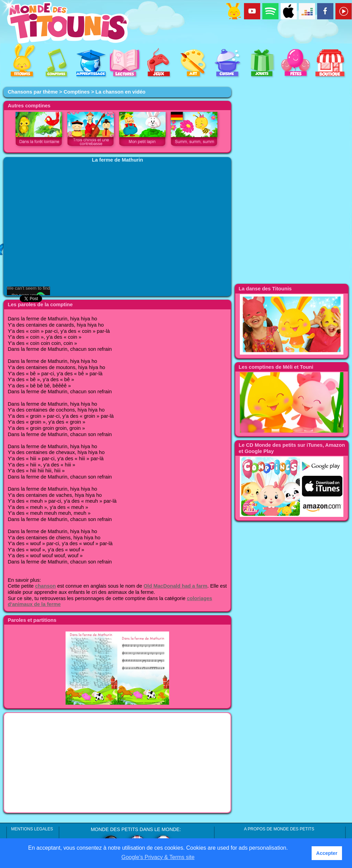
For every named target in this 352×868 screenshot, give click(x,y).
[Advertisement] (117, 763)
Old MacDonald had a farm (175, 586)
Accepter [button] (327, 853)
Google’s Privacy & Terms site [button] (158, 857)
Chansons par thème (33, 92)
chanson (45, 586)
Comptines (77, 92)
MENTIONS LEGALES (32, 829)
